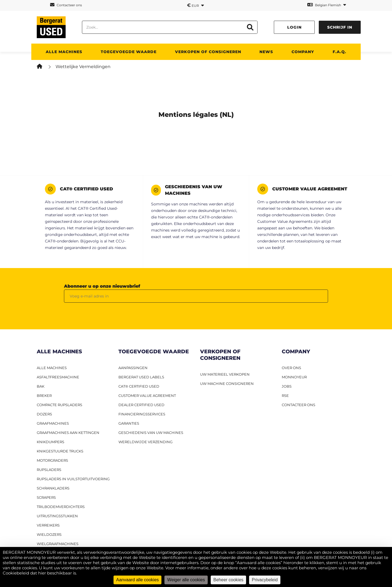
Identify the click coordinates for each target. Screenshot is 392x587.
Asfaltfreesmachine (58, 377)
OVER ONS (291, 368)
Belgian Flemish (327, 5)
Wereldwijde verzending (146, 442)
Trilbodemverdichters (61, 507)
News (266, 52)
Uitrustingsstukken (57, 516)
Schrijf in (340, 27)
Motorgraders (52, 460)
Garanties (129, 423)
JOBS (287, 386)
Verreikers (48, 525)
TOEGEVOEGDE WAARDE (129, 52)
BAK (41, 386)
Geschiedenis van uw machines (151, 433)
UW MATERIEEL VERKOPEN (225, 374)
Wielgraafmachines (58, 544)
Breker (44, 396)
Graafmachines (53, 423)
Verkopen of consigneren (208, 52)
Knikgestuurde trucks (60, 451)
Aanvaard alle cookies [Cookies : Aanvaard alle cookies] (138, 580)
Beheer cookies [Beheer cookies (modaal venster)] (228, 580)
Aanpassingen (133, 368)
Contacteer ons (66, 5)
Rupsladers (49, 470)
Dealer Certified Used (141, 405)
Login (294, 27)
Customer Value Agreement (147, 396)
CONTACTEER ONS (298, 405)
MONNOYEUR (294, 377)
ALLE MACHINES (64, 52)
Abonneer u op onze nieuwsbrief (102, 286)
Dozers (44, 414)
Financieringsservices (142, 414)
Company (303, 52)
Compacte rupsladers (59, 405)
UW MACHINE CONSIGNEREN (227, 384)
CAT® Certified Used (139, 386)
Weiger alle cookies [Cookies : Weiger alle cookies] (186, 580)
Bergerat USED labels (141, 377)
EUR (195, 5)
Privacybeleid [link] (265, 580)
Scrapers (46, 497)
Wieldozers (49, 534)
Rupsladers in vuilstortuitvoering (73, 479)
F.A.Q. (339, 52)
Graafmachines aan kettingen (68, 433)
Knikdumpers (50, 442)
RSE (285, 396)
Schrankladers (53, 488)
